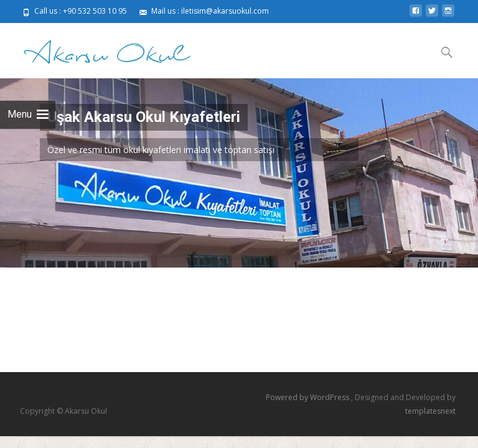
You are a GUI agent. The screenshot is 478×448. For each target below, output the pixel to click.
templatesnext (430, 411)
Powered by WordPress (308, 397)
